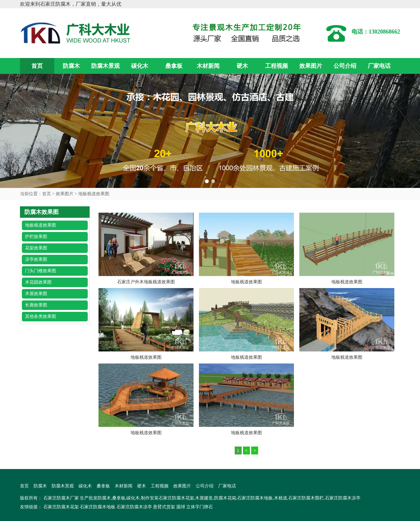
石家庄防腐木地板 (98, 507)
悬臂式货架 (164, 507)
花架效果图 (36, 248)
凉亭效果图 (36, 259)
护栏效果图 (36, 237)
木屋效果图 (36, 294)
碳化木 (140, 66)
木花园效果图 (38, 282)
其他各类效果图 (41, 316)
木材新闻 (208, 66)
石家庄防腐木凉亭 (134, 507)
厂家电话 (379, 66)
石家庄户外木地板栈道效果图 (146, 282)
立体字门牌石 (200, 507)
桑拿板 (174, 66)
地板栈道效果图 (94, 194)
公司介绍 (345, 66)
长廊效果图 (36, 305)
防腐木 (71, 66)
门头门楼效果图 (41, 271)
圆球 (181, 507)
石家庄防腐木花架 (61, 507)
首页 (37, 66)
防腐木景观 (105, 66)
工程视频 (277, 66)
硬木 (242, 66)
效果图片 (311, 66)
